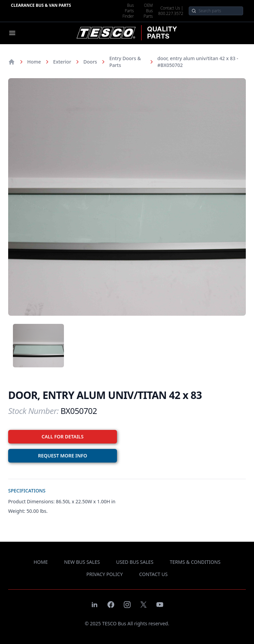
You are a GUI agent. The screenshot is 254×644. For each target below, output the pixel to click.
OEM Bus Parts (148, 11)
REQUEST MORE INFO (63, 456)
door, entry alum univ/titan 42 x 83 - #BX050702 (198, 62)
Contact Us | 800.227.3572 (171, 11)
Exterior (62, 62)
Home (34, 62)
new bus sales (82, 562)
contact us (153, 574)
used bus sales (135, 562)
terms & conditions (195, 562)
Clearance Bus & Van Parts (41, 5)
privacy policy (105, 574)
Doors (90, 62)
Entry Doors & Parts (125, 62)
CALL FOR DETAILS (62, 437)
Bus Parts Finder (128, 11)
